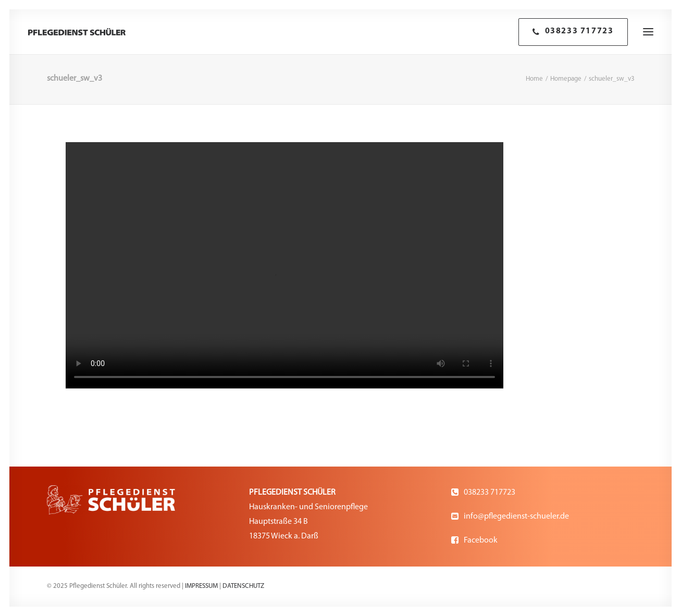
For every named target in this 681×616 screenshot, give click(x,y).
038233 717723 (490, 493)
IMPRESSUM (201, 586)
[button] (648, 32)
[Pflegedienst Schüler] (77, 32)
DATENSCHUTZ (243, 586)
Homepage (566, 79)
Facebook (481, 540)
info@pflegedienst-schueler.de (516, 517)
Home (534, 79)
